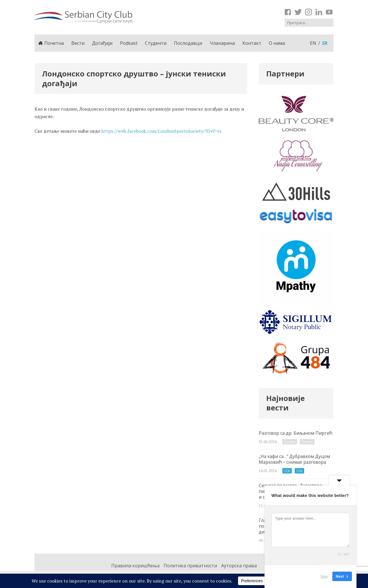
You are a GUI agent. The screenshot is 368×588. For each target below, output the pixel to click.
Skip (324, 576)
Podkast (129, 43)
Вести (78, 43)
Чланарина (222, 43)
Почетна (51, 43)
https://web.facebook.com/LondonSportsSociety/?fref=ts (161, 131)
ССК (287, 479)
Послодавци (188, 43)
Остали (290, 448)
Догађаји (102, 43)
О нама (277, 43)
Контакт (252, 43)
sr (325, 43)
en (313, 43)
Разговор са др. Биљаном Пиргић (296, 444)
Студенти (156, 43)
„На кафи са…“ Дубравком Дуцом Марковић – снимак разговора (296, 472)
